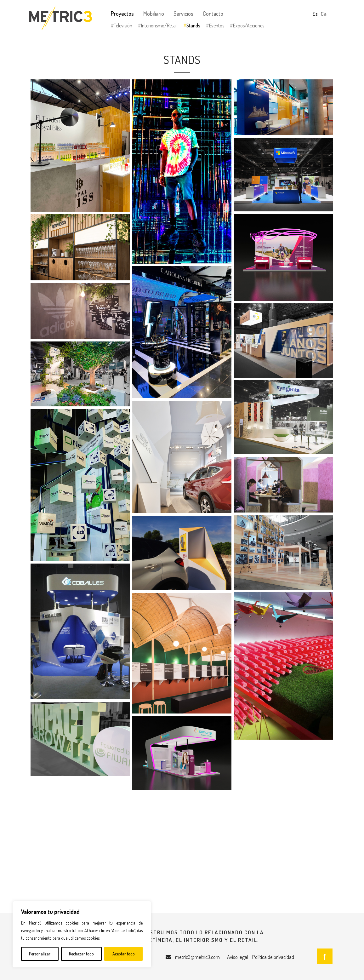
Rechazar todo (81, 954)
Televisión (123, 26)
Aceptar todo (124, 954)
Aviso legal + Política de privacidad (261, 957)
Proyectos (122, 14)
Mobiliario (154, 14)
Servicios (183, 14)
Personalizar (40, 954)
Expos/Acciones (249, 26)
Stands (193, 26)
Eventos (217, 26)
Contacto (213, 14)
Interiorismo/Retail (159, 26)
